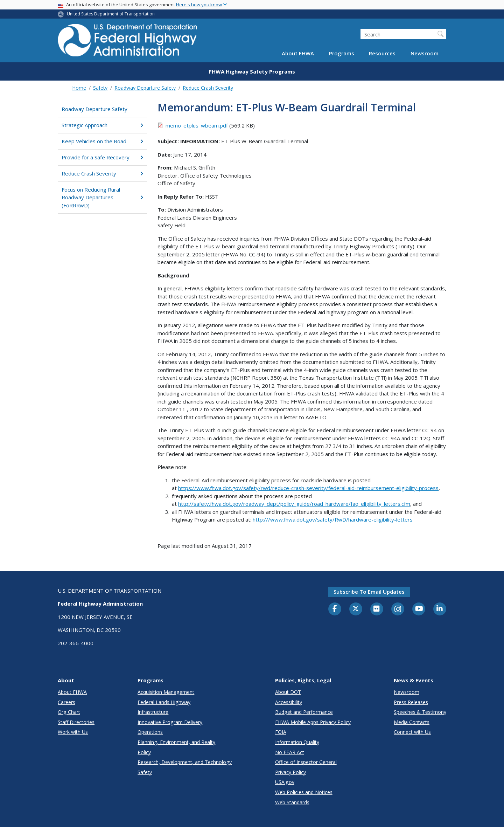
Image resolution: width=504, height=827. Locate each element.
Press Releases (411, 702)
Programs (342, 53)
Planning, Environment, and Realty (176, 742)
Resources (382, 53)
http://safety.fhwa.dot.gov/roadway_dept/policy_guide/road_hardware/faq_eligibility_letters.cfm (294, 504)
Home (79, 88)
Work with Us (73, 732)
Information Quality (297, 742)
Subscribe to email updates (369, 592)
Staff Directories (76, 722)
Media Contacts (412, 722)
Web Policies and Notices (304, 792)
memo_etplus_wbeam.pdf (197, 125)
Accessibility (289, 702)
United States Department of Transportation (111, 14)
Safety (100, 88)
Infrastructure (153, 712)
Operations (150, 732)
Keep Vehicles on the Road (102, 141)
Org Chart (69, 712)
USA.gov (285, 782)
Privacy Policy (290, 772)
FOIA (281, 732)
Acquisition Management (166, 692)
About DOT (288, 692)
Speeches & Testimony (420, 712)
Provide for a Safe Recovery (102, 157)
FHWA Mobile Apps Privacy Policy (313, 722)
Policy (144, 752)
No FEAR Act (290, 752)
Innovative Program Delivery (170, 722)
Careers (66, 702)
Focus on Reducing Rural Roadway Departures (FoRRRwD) (102, 197)
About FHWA (298, 53)
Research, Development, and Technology (185, 762)
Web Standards (292, 802)
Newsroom (425, 53)
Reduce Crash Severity (208, 88)
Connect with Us (412, 732)
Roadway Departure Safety (145, 88)
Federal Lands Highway (164, 702)
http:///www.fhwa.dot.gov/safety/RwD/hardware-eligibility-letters (333, 519)
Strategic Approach (102, 125)
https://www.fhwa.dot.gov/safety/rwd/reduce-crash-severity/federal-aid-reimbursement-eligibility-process (308, 488)
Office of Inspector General (306, 762)
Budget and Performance (304, 712)
